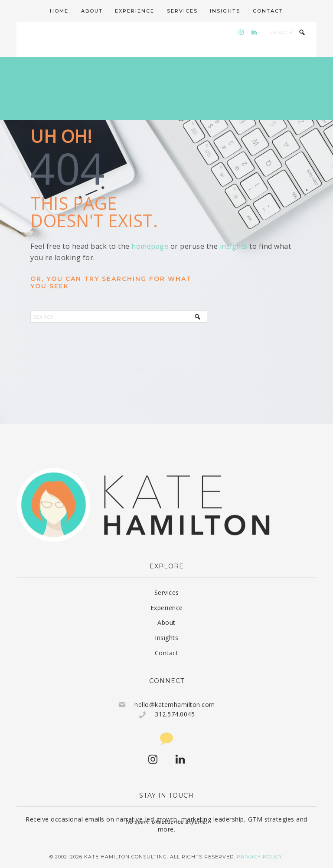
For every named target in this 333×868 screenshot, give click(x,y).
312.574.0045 (175, 714)
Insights (166, 638)
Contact (167, 653)
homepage (150, 246)
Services (167, 592)
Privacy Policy (260, 857)
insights (234, 246)
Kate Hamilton (166, 88)
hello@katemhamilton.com (175, 705)
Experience (167, 608)
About (166, 622)
